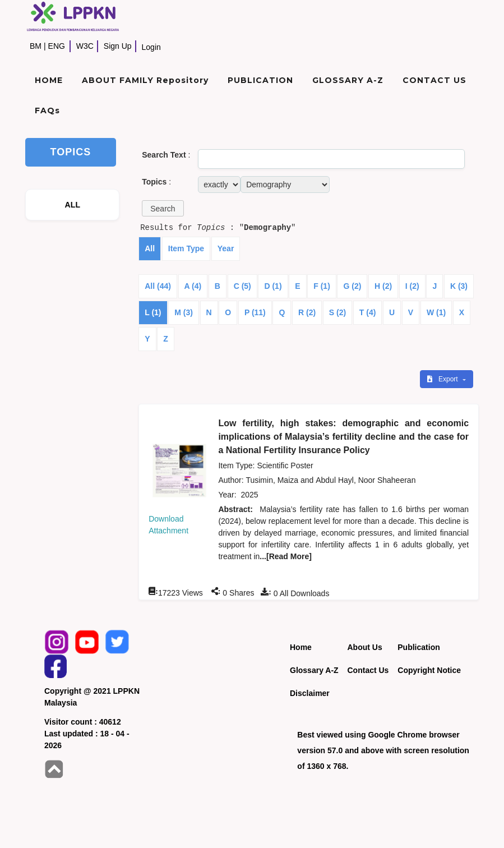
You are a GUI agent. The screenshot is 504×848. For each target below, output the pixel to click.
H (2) (383, 286)
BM (36, 46)
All (150, 248)
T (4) (368, 312)
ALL (73, 205)
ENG (57, 46)
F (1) (322, 286)
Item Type (186, 248)
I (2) (412, 286)
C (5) (242, 286)
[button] (163, 208)
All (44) (158, 286)
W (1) (436, 312)
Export (443, 379)
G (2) (352, 286)
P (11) (255, 312)
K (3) (459, 286)
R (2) (307, 312)
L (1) (153, 312)
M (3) (184, 312)
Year (226, 248)
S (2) (337, 312)
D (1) (273, 286)
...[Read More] (286, 556)
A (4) (193, 286)
